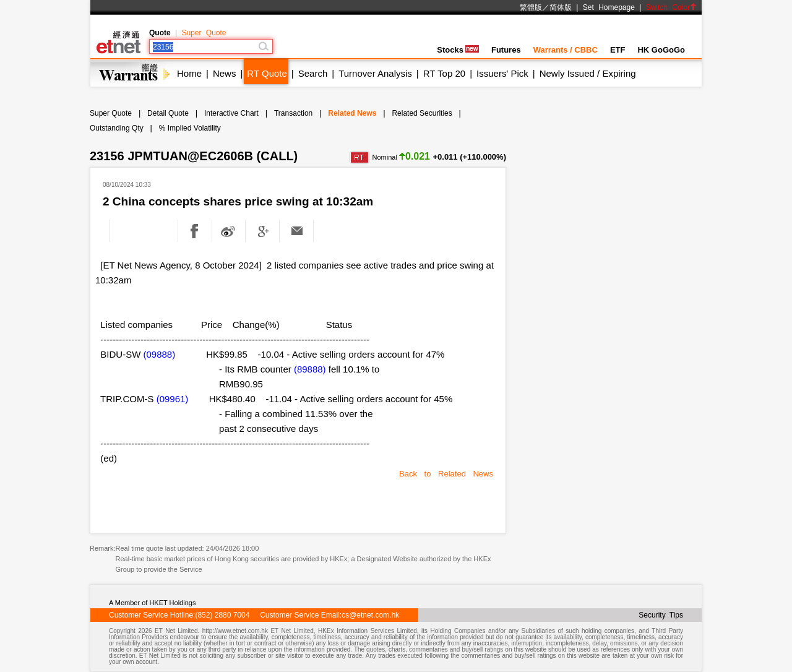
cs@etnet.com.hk (370, 615)
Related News (352, 113)
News (225, 73)
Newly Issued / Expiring (588, 73)
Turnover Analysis (375, 73)
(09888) (160, 354)
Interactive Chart (231, 113)
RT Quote (267, 73)
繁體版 (531, 7)
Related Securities (422, 113)
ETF (618, 50)
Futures (506, 50)
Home (189, 73)
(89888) (310, 369)
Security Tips (661, 615)
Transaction (293, 113)
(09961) (173, 399)
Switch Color (671, 7)
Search (313, 73)
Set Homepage (609, 7)
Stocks (458, 50)
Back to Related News (446, 474)
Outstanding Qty (117, 128)
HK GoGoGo (661, 50)
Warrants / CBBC (566, 50)
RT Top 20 (444, 73)
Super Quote (204, 33)
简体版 (561, 7)
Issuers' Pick (502, 73)
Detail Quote (168, 113)
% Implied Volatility (190, 128)
